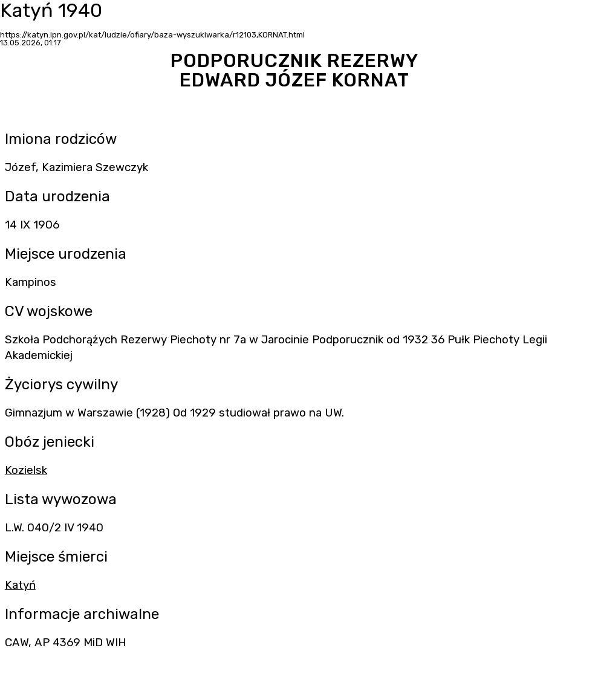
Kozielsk (26, 470)
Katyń (20, 585)
